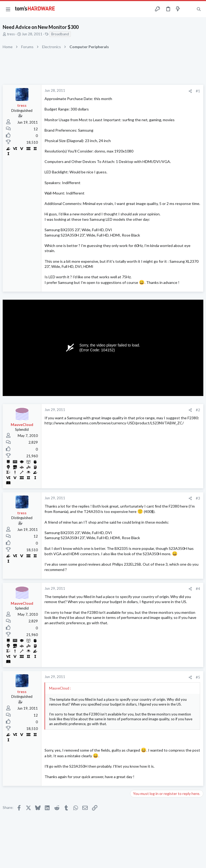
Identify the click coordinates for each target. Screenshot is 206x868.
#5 (198, 677)
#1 (198, 91)
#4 (198, 589)
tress (11, 34)
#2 (198, 410)
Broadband (60, 34)
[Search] (199, 9)
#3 (198, 498)
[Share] (190, 91)
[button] (8, 9)
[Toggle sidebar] (188, 9)
